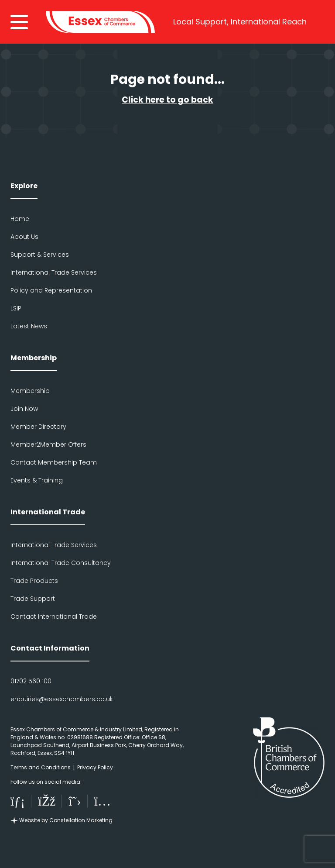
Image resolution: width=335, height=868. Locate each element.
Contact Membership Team (54, 462)
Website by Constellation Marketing (62, 820)
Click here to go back (167, 100)
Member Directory (38, 427)
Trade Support (33, 599)
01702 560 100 (31, 681)
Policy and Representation (51, 290)
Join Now (24, 409)
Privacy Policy (95, 767)
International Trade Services (54, 272)
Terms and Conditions (41, 767)
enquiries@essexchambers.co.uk (62, 699)
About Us (24, 237)
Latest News (29, 326)
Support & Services (40, 255)
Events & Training (37, 480)
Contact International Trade (54, 617)
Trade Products (34, 581)
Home (20, 219)
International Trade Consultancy (61, 563)
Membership (30, 391)
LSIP (16, 308)
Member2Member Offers (48, 444)
